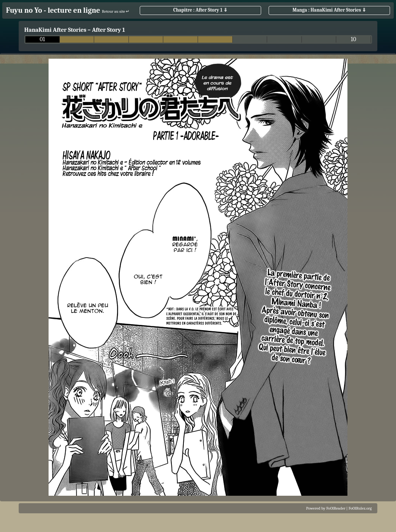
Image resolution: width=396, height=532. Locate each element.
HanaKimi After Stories (55, 30)
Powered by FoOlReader (326, 508)
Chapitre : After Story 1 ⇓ (201, 10)
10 (353, 39)
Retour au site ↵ (116, 11)
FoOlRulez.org (360, 508)
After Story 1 (109, 30)
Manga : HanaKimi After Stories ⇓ (329, 10)
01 (42, 39)
